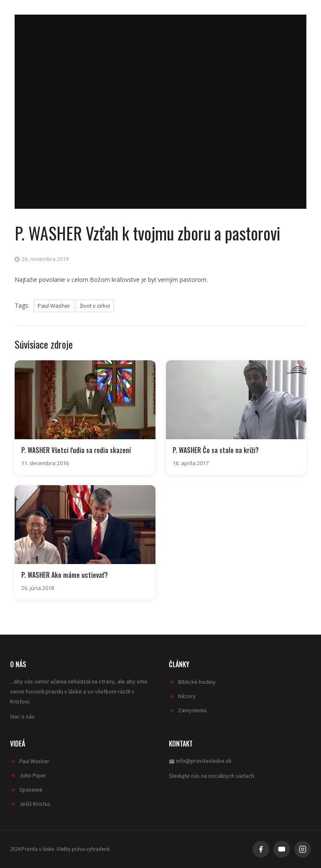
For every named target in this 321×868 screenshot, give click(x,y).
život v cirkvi (95, 306)
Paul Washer (54, 306)
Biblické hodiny (197, 682)
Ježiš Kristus (35, 804)
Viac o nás (22, 717)
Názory (187, 696)
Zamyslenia (192, 711)
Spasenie (31, 790)
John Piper (33, 776)
